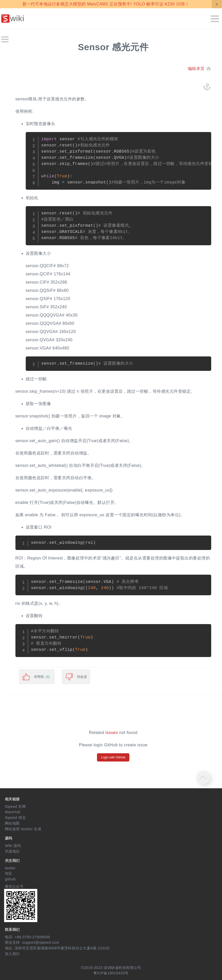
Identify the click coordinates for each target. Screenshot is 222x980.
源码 (9, 838)
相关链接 (12, 799)
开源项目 (12, 851)
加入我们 (12, 954)
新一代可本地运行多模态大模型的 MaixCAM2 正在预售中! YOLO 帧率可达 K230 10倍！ (106, 4)
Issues (112, 733)
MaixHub (13, 812)
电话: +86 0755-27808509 (27, 937)
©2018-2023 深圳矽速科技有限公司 (111, 968)
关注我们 (12, 861)
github (10, 879)
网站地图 (12, 823)
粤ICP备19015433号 (111, 973)
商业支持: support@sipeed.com (32, 942)
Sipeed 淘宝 (15, 818)
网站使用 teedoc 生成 (23, 829)
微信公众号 (14, 886)
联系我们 (12, 930)
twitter (10, 868)
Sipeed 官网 (15, 807)
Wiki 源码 (13, 846)
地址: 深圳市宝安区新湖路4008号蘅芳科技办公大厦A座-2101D (57, 948)
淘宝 (9, 873)
